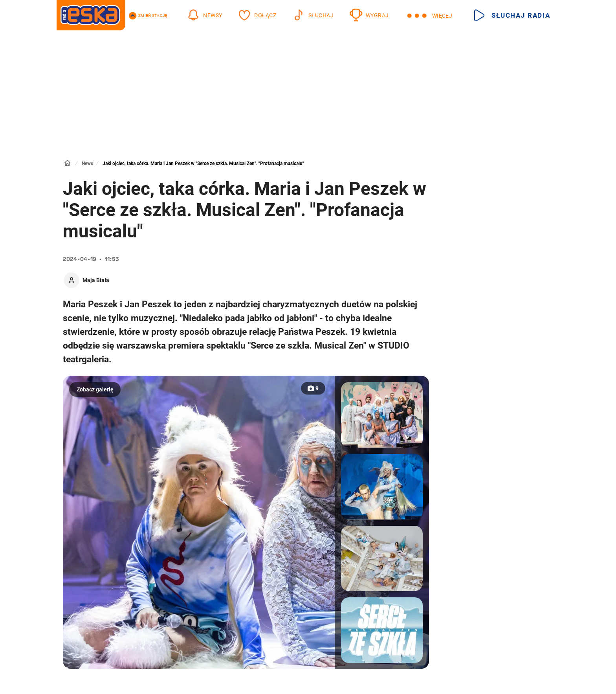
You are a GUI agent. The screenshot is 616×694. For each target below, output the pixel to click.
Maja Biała (96, 280)
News (87, 163)
